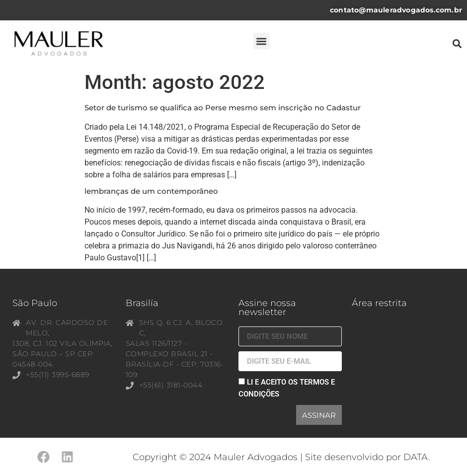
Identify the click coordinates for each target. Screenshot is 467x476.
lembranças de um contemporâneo (151, 191)
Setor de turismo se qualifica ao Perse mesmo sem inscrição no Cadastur (223, 108)
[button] (262, 41)
